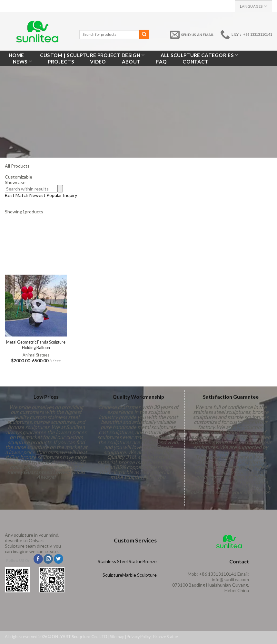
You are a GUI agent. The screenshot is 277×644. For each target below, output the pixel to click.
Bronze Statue (166, 637)
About (131, 62)
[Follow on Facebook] (38, 559)
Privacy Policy (139, 637)
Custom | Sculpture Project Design (92, 55)
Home (16, 55)
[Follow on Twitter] (59, 559)
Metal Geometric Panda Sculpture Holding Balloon (36, 345)
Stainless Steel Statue (120, 561)
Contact (195, 62)
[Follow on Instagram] (48, 559)
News (23, 61)
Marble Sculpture (139, 575)
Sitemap (117, 637)
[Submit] (144, 34)
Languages (253, 6)
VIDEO (98, 62)
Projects (61, 62)
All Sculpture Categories (199, 55)
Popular (55, 195)
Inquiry (70, 195)
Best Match (17, 195)
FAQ (161, 62)
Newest (37, 195)
